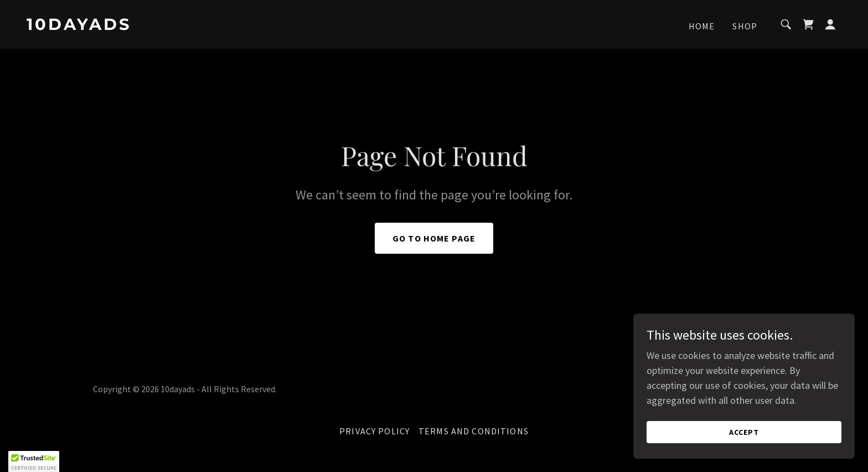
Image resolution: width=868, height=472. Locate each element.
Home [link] (702, 26)
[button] (830, 24)
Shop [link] (745, 26)
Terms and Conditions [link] (474, 431)
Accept (744, 432)
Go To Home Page (434, 238)
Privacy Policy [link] (374, 431)
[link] (141, 26)
